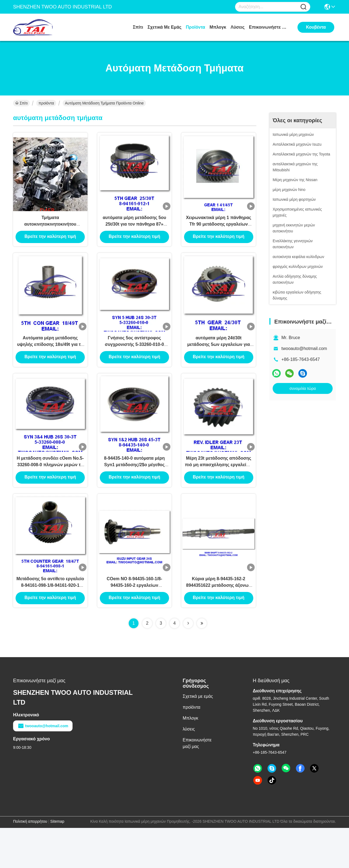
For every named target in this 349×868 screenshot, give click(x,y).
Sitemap (57, 861)
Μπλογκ (218, 27)
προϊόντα (196, 27)
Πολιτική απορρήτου (30, 861)
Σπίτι (138, 27)
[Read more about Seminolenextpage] (188, 663)
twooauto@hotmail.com (304, 348)
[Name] (303, 7)
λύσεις (238, 27)
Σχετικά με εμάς (165, 27)
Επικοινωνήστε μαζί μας (269, 27)
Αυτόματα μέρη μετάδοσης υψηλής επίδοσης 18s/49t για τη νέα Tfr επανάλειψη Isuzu (50, 363)
